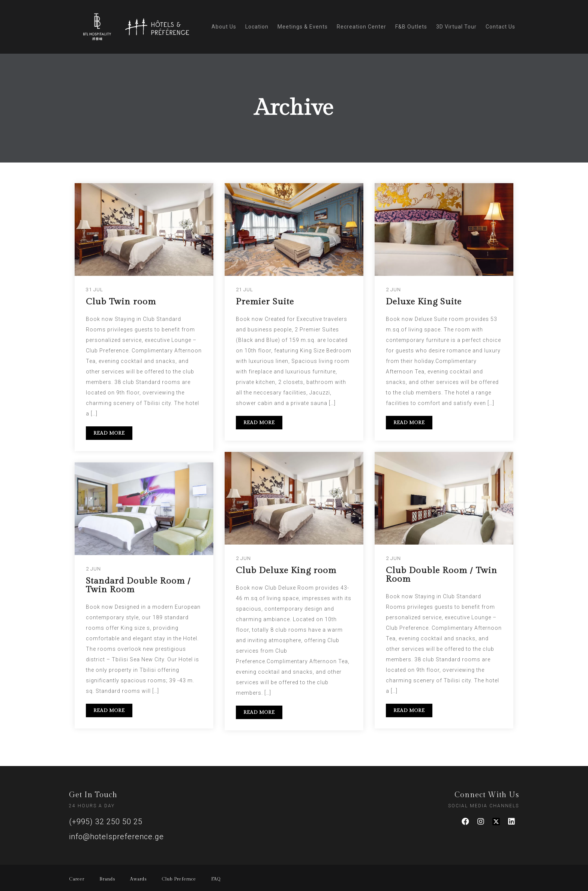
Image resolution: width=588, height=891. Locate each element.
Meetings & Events (303, 27)
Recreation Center (361, 27)
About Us (224, 27)
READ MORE (109, 433)
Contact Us (500, 27)
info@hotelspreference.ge (116, 837)
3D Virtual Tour (456, 27)
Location (257, 27)
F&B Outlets (411, 27)
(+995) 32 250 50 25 (106, 822)
